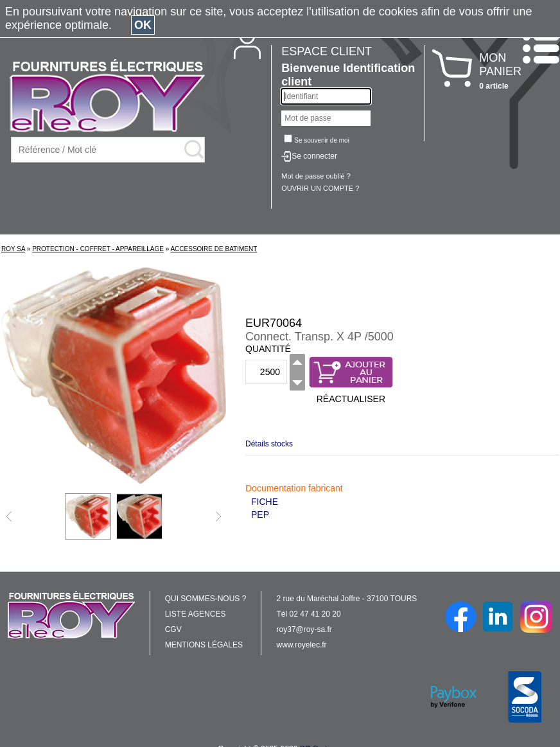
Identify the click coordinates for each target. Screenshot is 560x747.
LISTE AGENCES (196, 614)
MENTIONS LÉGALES (204, 645)
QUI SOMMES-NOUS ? (206, 599)
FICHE (265, 502)
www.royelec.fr (302, 645)
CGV (173, 629)
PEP (260, 514)
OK (143, 25)
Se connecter (314, 156)
